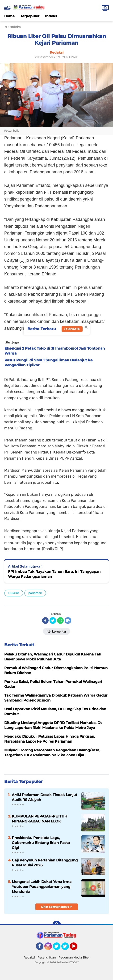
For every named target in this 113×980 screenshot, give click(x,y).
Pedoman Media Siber (74, 957)
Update (72, 329)
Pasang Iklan (47, 957)
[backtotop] (57, 925)
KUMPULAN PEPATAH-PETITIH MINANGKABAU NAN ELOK (40, 819)
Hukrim (14, 593)
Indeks (51, 16)
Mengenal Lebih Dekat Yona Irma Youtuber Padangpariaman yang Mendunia (42, 887)
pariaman (35, 593)
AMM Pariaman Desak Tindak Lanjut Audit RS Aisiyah (44, 797)
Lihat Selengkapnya (56, 907)
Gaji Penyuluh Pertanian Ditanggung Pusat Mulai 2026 (45, 863)
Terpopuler (30, 16)
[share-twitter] (53, 621)
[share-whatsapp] (60, 621)
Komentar (56, 631)
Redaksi (29, 957)
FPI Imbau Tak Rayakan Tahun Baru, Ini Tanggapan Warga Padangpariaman (54, 574)
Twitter (59, 948)
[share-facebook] (45, 621)
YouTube (77, 948)
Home (9, 16)
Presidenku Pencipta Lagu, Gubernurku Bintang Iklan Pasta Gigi (41, 843)
